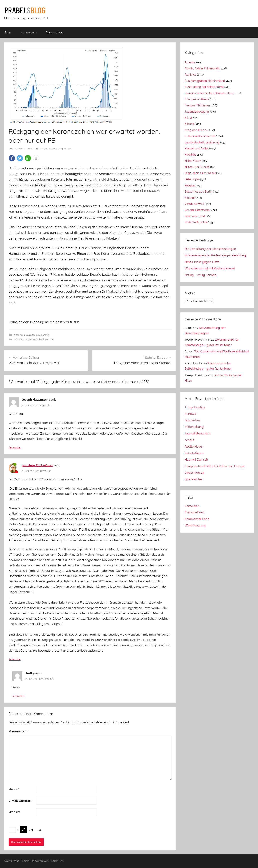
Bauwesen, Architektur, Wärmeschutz (209, 93)
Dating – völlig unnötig (201, 275)
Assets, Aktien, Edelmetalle (202, 68)
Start (8, 32)
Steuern (190, 198)
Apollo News (193, 446)
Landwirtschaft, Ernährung (202, 142)
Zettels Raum (194, 453)
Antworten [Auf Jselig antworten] (18, 696)
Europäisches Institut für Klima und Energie (215, 466)
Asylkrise (190, 75)
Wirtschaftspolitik (196, 222)
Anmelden (192, 506)
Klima (188, 118)
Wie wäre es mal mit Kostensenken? (210, 268)
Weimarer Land (195, 216)
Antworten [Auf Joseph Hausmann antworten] (15, 448)
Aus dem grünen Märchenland (205, 81)
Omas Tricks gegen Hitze (202, 262)
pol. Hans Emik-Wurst (37, 465)
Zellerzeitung (194, 427)
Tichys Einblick (195, 407)
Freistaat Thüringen (197, 105)
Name (14, 789)
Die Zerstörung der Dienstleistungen (210, 249)
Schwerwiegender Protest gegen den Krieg (215, 255)
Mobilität (190, 155)
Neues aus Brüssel (197, 167)
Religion (190, 185)
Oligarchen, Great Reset (200, 173)
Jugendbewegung (197, 112)
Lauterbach (31, 339)
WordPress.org (195, 525)
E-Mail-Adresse (21, 801)
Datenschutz (55, 32)
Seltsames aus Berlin (37, 335)
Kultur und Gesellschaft (200, 136)
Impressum (29, 32)
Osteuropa (192, 179)
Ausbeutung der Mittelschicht (204, 87)
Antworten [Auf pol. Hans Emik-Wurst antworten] (15, 659)
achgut (189, 440)
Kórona (18, 335)
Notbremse (46, 339)
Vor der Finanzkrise (197, 210)
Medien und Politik (197, 148)
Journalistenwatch (197, 433)
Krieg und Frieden (196, 130)
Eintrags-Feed (194, 512)
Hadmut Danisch (196, 460)
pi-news (190, 414)
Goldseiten (192, 420)
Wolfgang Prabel (61, 149)
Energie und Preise (197, 99)
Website (15, 812)
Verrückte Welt (194, 204)
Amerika (190, 62)
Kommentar (18, 731)
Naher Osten (193, 161)
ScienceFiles (193, 479)
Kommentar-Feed (197, 519)
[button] (12, 158)
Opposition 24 (194, 473)
